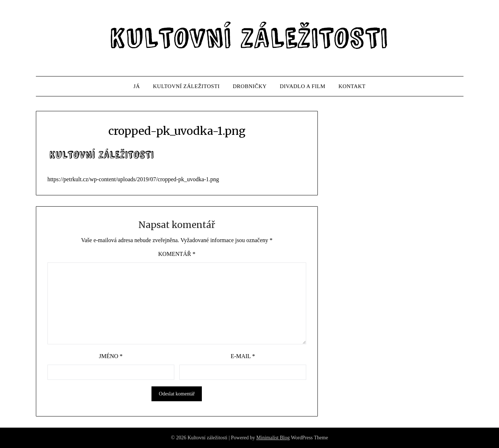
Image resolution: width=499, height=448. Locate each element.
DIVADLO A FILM (303, 86)
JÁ (137, 86)
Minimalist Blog (273, 438)
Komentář (177, 254)
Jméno (111, 356)
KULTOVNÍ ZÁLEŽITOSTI (186, 86)
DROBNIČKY (250, 86)
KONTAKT (352, 86)
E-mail (243, 356)
